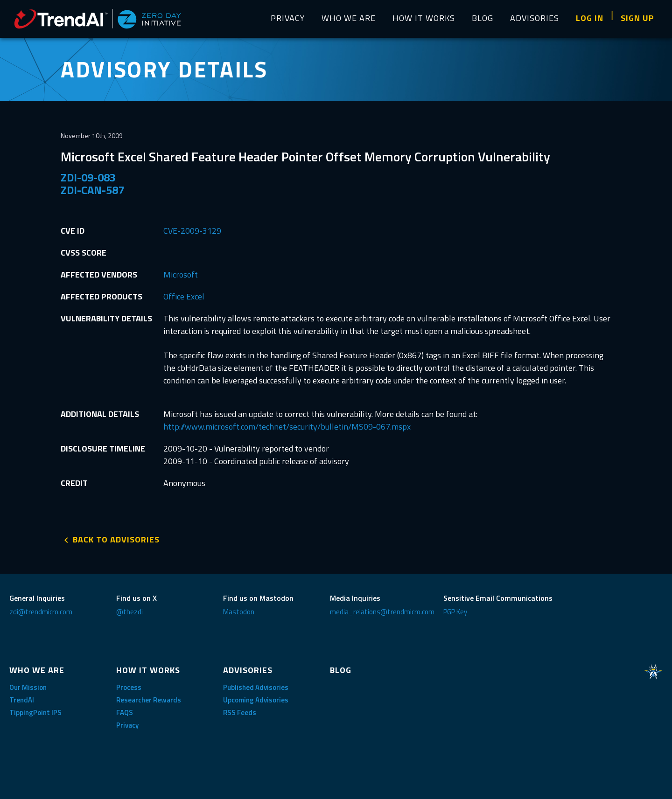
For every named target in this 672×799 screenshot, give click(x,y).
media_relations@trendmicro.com (382, 612)
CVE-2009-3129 (192, 231)
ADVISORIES (535, 18)
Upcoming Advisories (256, 700)
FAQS (125, 712)
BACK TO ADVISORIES (116, 539)
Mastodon (239, 612)
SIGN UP (637, 18)
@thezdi (129, 612)
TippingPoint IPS (35, 712)
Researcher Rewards (149, 700)
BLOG (483, 18)
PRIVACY (288, 18)
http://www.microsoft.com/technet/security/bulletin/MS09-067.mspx (287, 427)
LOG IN (590, 18)
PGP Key (455, 612)
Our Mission (28, 687)
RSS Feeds (240, 712)
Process (129, 687)
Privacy (127, 725)
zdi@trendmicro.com (41, 612)
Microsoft (181, 274)
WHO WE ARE (349, 18)
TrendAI (22, 700)
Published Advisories (256, 687)
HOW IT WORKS (424, 18)
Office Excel (184, 296)
